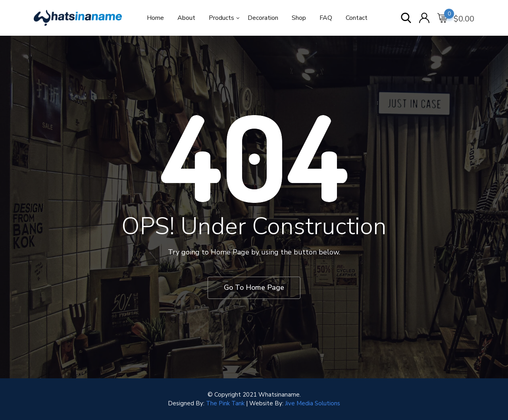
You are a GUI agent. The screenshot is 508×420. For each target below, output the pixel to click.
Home (155, 18)
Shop (299, 18)
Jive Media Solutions (313, 403)
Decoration (263, 18)
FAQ (326, 18)
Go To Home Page (254, 287)
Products (221, 18)
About (186, 18)
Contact (357, 18)
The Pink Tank (225, 403)
